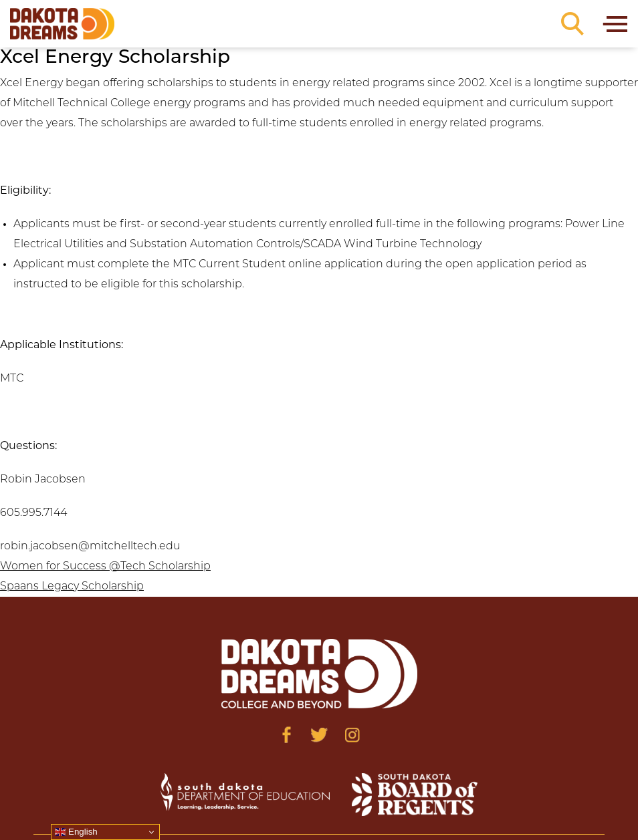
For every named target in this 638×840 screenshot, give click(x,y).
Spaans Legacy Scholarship (72, 587)
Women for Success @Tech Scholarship (105, 567)
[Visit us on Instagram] (352, 735)
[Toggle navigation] (614, 24)
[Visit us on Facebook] (287, 735)
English (76, 832)
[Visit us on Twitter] (319, 735)
